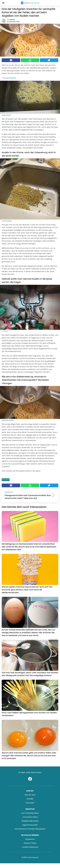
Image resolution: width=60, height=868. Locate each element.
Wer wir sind (30, 795)
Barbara (12, 20)
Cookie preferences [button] (30, 847)
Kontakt (30, 799)
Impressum (30, 839)
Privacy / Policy (30, 843)
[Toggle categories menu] (3, 3)
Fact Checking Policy (30, 813)
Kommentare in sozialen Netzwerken (30, 829)
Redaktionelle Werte (30, 821)
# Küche (6, 480)
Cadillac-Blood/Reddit (8, 420)
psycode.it (30, 803)
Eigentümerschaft (30, 825)
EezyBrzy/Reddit (6, 115)
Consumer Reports (10, 78)
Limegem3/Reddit (7, 221)
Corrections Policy (30, 817)
